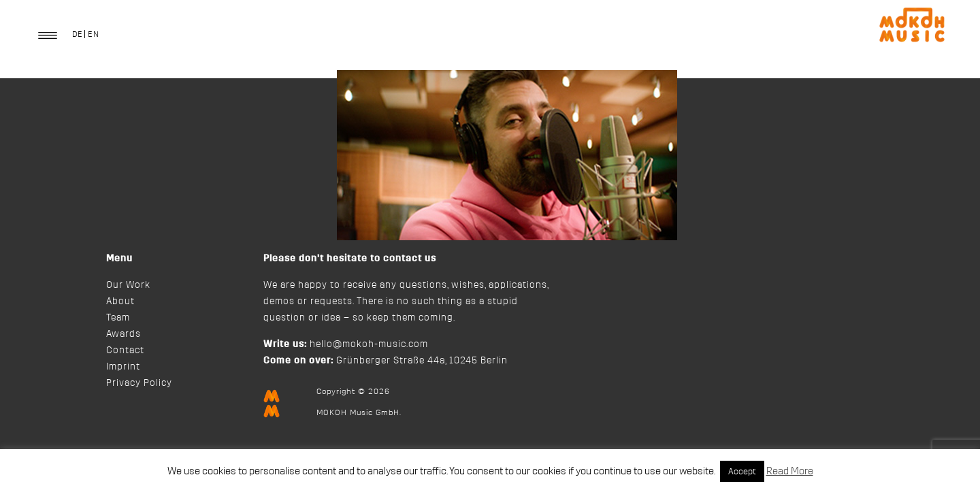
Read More (790, 471)
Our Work (128, 285)
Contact (125, 350)
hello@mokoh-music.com (369, 344)
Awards (124, 334)
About (120, 301)
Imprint (123, 367)
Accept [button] (742, 471)
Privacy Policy (139, 383)
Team (118, 318)
